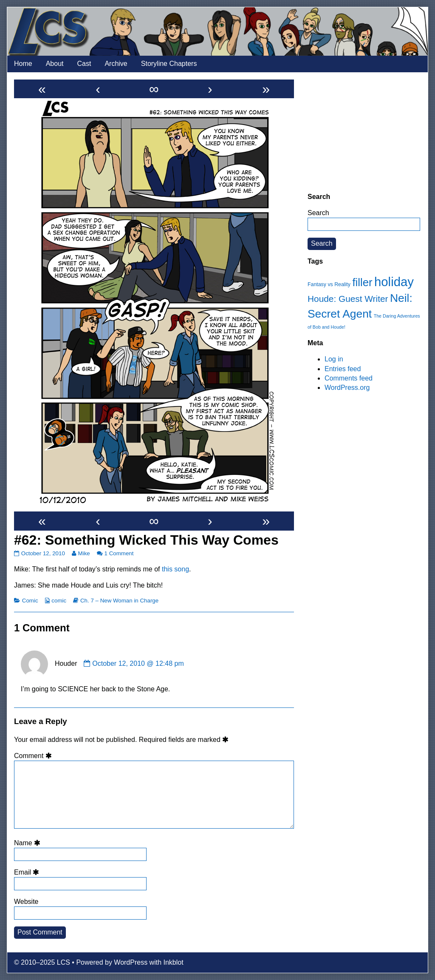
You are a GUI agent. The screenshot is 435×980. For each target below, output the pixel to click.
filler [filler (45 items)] (362, 282)
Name (28, 843)
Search (318, 213)
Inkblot (174, 962)
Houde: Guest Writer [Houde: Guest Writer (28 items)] (348, 299)
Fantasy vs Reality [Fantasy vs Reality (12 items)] (329, 284)
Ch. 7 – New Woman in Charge (119, 601)
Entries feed (343, 369)
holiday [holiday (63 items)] (394, 282)
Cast (84, 64)
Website (26, 902)
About (55, 64)
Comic (30, 601)
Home (23, 64)
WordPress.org (347, 388)
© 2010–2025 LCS (42, 962)
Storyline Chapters (169, 64)
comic (59, 601)
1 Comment (119, 553)
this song (175, 569)
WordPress (131, 962)
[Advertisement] (364, 132)
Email (28, 872)
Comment (34, 756)
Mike (84, 553)
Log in (334, 359)
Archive (116, 64)
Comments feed (349, 378)
